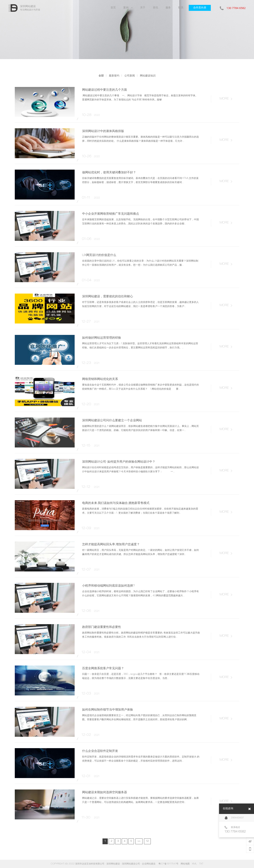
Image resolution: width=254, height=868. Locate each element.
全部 (101, 76)
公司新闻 (130, 76)
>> (139, 841)
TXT (201, 864)
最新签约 (114, 76)
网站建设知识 (148, 76)
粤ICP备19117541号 (168, 864)
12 (147, 841)
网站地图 (185, 864)
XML (194, 864)
